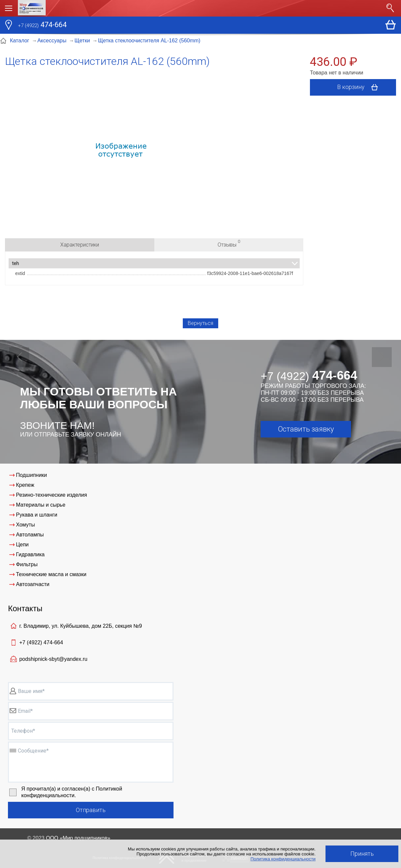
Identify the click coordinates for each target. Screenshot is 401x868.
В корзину (360, 87)
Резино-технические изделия (51, 495)
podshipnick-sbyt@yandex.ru (53, 659)
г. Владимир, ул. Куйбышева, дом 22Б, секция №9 (80, 626)
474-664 (42, 25)
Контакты (25, 608)
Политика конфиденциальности (283, 859)
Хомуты (25, 525)
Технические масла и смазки (51, 574)
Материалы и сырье (41, 505)
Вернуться (200, 323)
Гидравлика (30, 554)
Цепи (22, 545)
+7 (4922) (41, 642)
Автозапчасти (33, 584)
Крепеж (25, 485)
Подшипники (31, 475)
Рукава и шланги (37, 515)
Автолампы (30, 535)
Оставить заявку (306, 429)
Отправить (91, 810)
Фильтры (27, 564)
